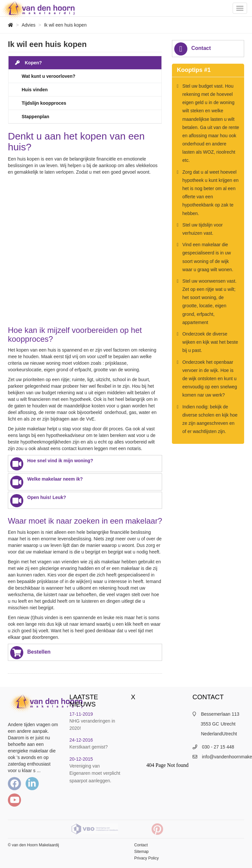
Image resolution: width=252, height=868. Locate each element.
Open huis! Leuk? (38, 501)
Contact (193, 49)
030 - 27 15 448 (218, 747)
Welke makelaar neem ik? (46, 482)
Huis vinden (35, 90)
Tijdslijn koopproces (44, 103)
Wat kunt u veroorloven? (49, 76)
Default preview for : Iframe (85, 252)
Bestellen (30, 653)
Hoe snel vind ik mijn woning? (52, 464)
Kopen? (29, 63)
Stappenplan (35, 117)
